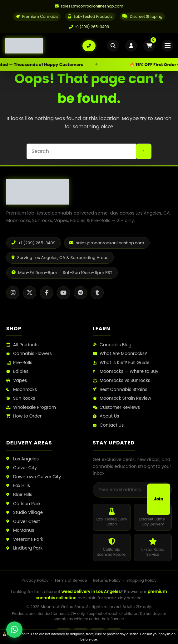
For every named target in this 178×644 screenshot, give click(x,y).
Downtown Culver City (34, 477)
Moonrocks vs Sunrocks (121, 380)
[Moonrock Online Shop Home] (44, 46)
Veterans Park (25, 539)
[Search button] (144, 151)
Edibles (17, 371)
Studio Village (25, 512)
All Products (22, 345)
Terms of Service (71, 580)
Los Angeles (22, 459)
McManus (20, 530)
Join (159, 499)
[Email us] (89, 6)
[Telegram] (80, 293)
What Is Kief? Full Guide (121, 363)
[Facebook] (47, 293)
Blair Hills (19, 495)
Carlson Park (23, 504)
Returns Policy (107, 580)
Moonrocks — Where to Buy (126, 371)
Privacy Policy (35, 580)
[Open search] (113, 46)
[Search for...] (81, 151)
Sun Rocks (21, 398)
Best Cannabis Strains (120, 390)
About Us (106, 416)
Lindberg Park (25, 548)
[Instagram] (13, 293)
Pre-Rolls (19, 363)
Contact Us (108, 425)
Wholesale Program (31, 407)
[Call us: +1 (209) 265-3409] (89, 46)
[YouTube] (63, 293)
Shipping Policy (141, 580)
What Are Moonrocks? (120, 354)
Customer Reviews (116, 407)
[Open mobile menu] (167, 46)
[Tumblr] (97, 293)
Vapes (17, 380)
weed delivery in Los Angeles (91, 592)
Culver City (22, 468)
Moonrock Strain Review (122, 398)
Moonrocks (22, 390)
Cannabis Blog (112, 345)
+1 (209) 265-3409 (89, 27)
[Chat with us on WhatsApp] (14, 630)
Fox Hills (18, 486)
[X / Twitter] (30, 293)
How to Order (24, 416)
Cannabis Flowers (29, 354)
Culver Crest (23, 522)
